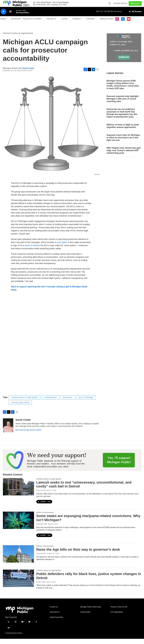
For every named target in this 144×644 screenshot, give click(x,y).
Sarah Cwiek (28, 73)
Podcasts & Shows (32, 24)
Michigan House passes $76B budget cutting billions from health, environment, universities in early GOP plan (123, 90)
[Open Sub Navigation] (8, 24)
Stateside (16, 24)
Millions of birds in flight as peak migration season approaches (123, 131)
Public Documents (56, 622)
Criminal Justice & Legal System (18, 38)
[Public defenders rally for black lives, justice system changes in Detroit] (18, 583)
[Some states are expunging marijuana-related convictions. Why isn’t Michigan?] (18, 525)
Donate (138, 6)
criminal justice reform (20, 408)
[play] (3, 17)
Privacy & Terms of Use (119, 612)
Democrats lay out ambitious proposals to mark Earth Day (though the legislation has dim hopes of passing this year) (122, 118)
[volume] (10, 17)
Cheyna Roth (41, 559)
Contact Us (54, 612)
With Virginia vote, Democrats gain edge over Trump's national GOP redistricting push (124, 156)
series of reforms (32, 251)
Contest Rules (85, 617)
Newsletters (106, 24)
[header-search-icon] (111, 6)
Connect (77, 24)
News (3, 24)
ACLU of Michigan (86, 403)
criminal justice (51, 403)
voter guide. (62, 247)
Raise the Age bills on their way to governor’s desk (78, 555)
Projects (51, 24)
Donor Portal (122, 6)
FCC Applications (117, 617)
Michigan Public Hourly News (91, 612)
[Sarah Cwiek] (8, 430)
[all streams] (135, 17)
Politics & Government (45, 518)
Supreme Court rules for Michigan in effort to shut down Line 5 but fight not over (123, 143)
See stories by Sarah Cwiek (28, 435)
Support (90, 24)
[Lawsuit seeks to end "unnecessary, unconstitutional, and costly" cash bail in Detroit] (18, 492)
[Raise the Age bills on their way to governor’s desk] (18, 559)
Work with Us (55, 617)
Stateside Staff (42, 529)
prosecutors (68, 403)
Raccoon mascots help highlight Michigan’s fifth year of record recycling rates (123, 104)
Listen (64, 24)
